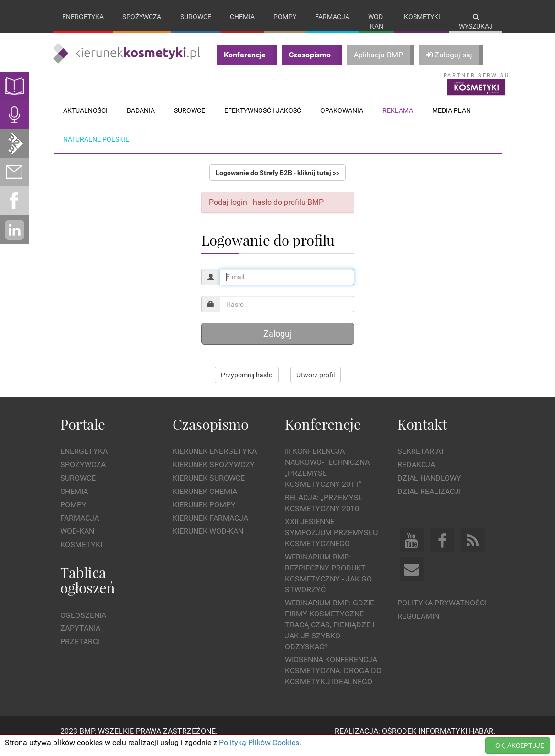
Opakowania (342, 120)
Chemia (242, 17)
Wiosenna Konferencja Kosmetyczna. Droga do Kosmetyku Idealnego (333, 681)
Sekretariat (421, 461)
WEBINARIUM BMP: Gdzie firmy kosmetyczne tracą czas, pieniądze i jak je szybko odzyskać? (330, 635)
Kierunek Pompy (204, 514)
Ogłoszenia (83, 625)
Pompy (285, 17)
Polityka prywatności (442, 612)
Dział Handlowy (429, 488)
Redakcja (416, 475)
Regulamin (418, 626)
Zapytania (80, 638)
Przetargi (80, 652)
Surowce (196, 17)
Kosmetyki (422, 17)
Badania (141, 120)
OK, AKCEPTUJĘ (520, 745)
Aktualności (85, 120)
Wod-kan (376, 22)
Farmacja (332, 17)
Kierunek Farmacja (210, 528)
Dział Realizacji (429, 501)
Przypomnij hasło (247, 385)
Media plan (452, 120)
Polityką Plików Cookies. (260, 742)
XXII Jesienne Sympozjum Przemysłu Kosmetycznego (331, 542)
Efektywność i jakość (263, 120)
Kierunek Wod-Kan (208, 541)
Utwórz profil (316, 385)
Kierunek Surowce (209, 488)
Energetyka (83, 17)
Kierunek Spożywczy (214, 475)
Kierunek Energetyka (215, 461)
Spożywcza (142, 17)
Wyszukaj (476, 22)
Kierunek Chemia (205, 501)
